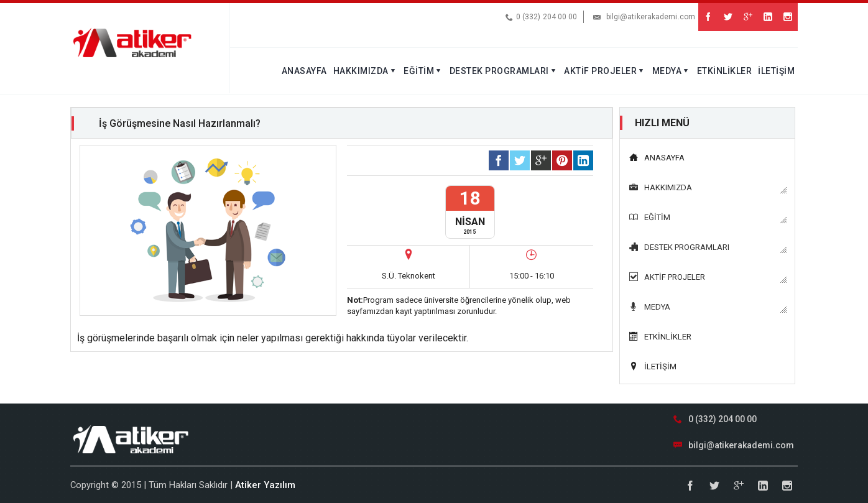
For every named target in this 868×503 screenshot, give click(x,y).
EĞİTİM (423, 71)
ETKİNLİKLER (725, 71)
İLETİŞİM (776, 71)
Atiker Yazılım (265, 485)
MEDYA (672, 71)
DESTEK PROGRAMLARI (504, 71)
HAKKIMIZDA (366, 71)
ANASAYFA (304, 71)
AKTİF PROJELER (605, 71)
